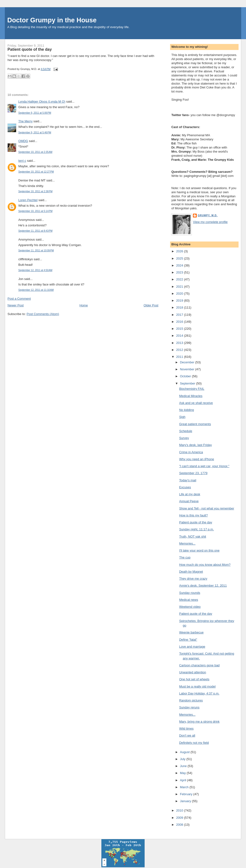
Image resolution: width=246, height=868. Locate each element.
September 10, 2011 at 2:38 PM (35, 191)
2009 (180, 818)
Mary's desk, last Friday (196, 445)
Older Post (151, 305)
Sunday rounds (190, 593)
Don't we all (187, 735)
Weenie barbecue (191, 632)
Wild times (186, 728)
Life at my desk (190, 494)
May (183, 773)
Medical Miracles (191, 396)
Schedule (186, 431)
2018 (180, 307)
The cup (185, 557)
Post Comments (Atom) (43, 314)
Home (84, 305)
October (186, 376)
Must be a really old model (197, 686)
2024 (180, 265)
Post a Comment (19, 299)
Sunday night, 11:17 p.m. (197, 529)
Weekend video (190, 607)
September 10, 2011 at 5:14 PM (35, 211)
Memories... (187, 543)
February (187, 794)
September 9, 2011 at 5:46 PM (35, 133)
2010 (180, 810)
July (183, 759)
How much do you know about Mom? (205, 565)
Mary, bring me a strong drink (199, 722)
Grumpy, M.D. (208, 215)
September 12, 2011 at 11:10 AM (36, 290)
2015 (180, 329)
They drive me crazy (193, 579)
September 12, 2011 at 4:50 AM (35, 270)
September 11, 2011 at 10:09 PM (36, 251)
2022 (180, 279)
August (185, 752)
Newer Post (15, 305)
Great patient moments (195, 424)
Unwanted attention (193, 672)
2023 (180, 272)
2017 (180, 315)
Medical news (189, 600)
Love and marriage (192, 647)
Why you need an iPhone (197, 459)
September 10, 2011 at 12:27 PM (36, 172)
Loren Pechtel (28, 200)
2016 (180, 322)
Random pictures (191, 700)
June (184, 766)
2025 (180, 258)
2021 (180, 287)
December (188, 362)
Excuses (185, 487)
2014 (180, 336)
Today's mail (188, 480)
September (188, 383)
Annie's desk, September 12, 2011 (203, 586)
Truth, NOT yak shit (193, 536)
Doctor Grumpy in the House (52, 20)
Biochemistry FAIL (192, 389)
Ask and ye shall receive (196, 403)
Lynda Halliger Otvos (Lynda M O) (42, 102)
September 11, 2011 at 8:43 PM (35, 231)
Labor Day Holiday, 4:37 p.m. (199, 693)
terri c (22, 161)
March (185, 787)
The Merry (25, 121)
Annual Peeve (189, 501)
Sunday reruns (189, 707)
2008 (180, 825)
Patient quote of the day (30, 49)
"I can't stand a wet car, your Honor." (204, 466)
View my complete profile (210, 222)
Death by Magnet (191, 572)
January (186, 801)
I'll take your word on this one (199, 550)
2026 (180, 251)
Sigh (182, 417)
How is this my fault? (194, 515)
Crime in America (191, 452)
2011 (180, 357)
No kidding (187, 410)
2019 (180, 301)
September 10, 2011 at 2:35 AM (35, 152)
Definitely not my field (194, 743)
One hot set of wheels (194, 679)
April (184, 780)
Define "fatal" (188, 640)
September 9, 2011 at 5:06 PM (35, 113)
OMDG (23, 141)
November (188, 369)
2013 (180, 343)
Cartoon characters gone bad (199, 665)
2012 (180, 350)
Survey (184, 438)
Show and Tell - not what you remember (207, 508)
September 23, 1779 (193, 473)
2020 (180, 294)
